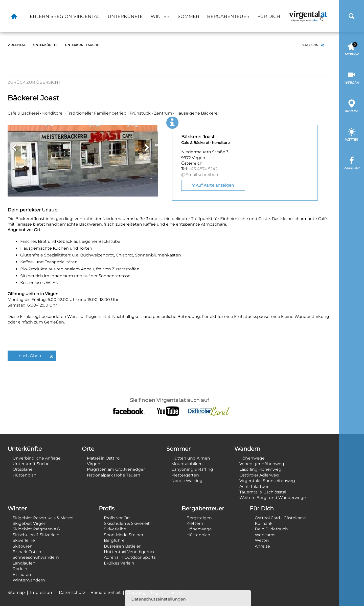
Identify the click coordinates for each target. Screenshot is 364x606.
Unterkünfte (125, 16)
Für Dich (269, 16)
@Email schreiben (200, 175)
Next (147, 148)
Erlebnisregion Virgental (65, 16)
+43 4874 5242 (203, 169)
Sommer (188, 16)
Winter (160, 16)
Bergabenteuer (228, 16)
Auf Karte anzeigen (213, 185)
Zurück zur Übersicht (34, 82)
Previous (14, 148)
